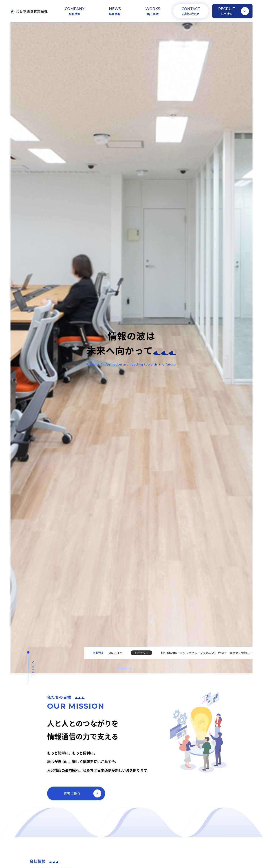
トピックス (141, 653)
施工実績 (153, 14)
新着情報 (115, 14)
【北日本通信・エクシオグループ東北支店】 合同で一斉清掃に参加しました (209, 653)
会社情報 (75, 14)
